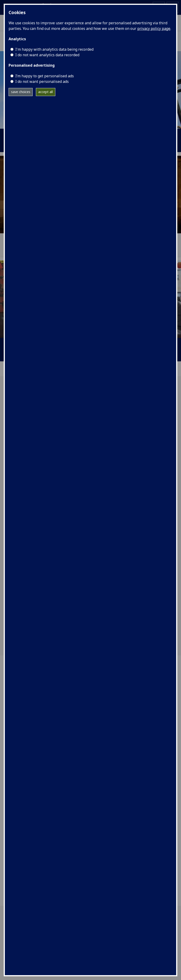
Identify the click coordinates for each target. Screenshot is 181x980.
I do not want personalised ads (42, 81)
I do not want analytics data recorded (47, 55)
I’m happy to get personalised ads (45, 76)
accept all (45, 92)
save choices (21, 92)
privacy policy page (154, 28)
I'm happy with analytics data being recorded (54, 49)
